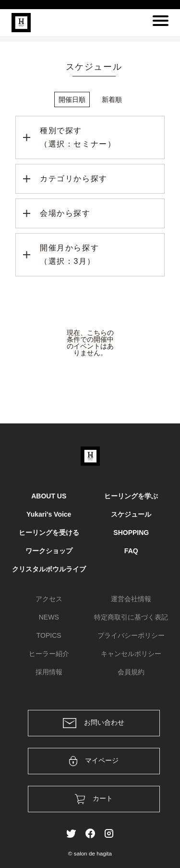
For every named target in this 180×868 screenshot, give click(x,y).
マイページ (94, 761)
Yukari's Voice (49, 514)
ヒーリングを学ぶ (131, 496)
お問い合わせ (94, 723)
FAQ (131, 551)
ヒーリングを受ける (49, 533)
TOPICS (49, 635)
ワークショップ (49, 551)
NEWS (49, 617)
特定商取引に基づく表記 (131, 617)
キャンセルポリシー (131, 654)
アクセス (49, 599)
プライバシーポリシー (131, 635)
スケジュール (131, 514)
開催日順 (72, 99)
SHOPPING (131, 533)
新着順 (112, 99)
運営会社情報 (131, 599)
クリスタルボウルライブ (49, 569)
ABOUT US (49, 496)
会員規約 (131, 672)
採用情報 (49, 672)
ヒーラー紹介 (49, 654)
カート (94, 799)
